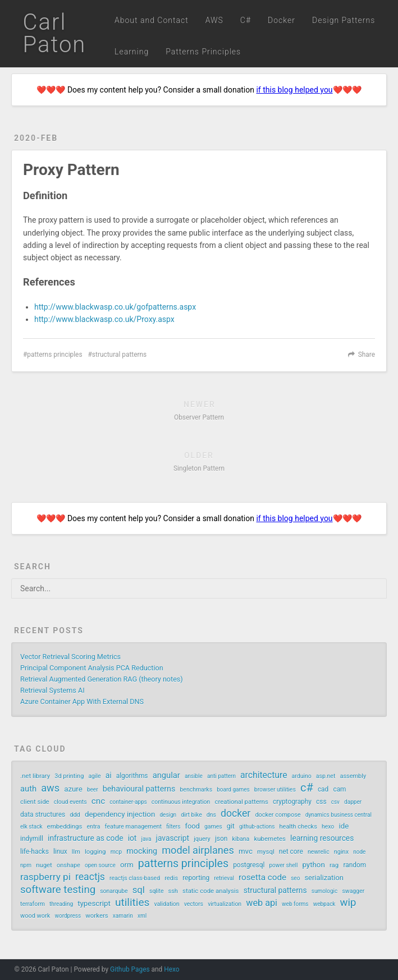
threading (61, 904)
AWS (214, 20)
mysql (266, 852)
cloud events (70, 802)
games (213, 827)
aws (50, 788)
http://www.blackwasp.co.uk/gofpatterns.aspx (115, 307)
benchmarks (196, 790)
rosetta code (262, 877)
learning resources (322, 838)
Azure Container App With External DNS (82, 701)
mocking (142, 851)
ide (344, 826)
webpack (324, 904)
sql (139, 890)
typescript (94, 903)
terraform (33, 904)
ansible (194, 776)
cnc (98, 801)
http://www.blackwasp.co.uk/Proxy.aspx (104, 319)
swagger (353, 891)
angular (166, 775)
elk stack (31, 827)
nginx (341, 852)
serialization (324, 878)
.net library (35, 776)
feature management (133, 827)
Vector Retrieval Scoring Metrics (70, 657)
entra (94, 827)
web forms (295, 904)
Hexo (171, 969)
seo (295, 878)
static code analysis (211, 891)
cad (323, 789)
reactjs (90, 877)
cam (339, 789)
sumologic (325, 891)
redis (171, 878)
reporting (196, 878)
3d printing (69, 776)
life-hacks (35, 852)
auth (28, 789)
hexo (328, 827)
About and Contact (152, 20)
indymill (32, 839)
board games (233, 790)
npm (26, 865)
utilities (132, 903)
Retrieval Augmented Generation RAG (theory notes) (102, 679)
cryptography (292, 802)
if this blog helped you (294, 90)
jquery (202, 839)
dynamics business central (338, 815)
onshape (68, 865)
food (192, 826)
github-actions (257, 827)
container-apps (128, 802)
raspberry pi (45, 877)
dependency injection (120, 814)
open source (100, 865)
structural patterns (119, 355)
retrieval (224, 878)
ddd (75, 815)
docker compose (278, 815)
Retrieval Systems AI (52, 690)
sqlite (156, 891)
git (231, 826)
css (321, 802)
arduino (302, 776)
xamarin (123, 916)
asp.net (326, 776)
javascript (173, 838)
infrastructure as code (85, 838)
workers (97, 915)
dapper (353, 802)
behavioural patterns (139, 789)
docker (235, 813)
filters (173, 827)
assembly (353, 776)
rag (334, 865)
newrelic (319, 852)
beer (93, 790)
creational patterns (241, 802)
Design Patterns (344, 20)
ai (109, 775)
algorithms (132, 776)
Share (367, 355)
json (221, 839)
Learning (132, 52)
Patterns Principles (203, 52)
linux (60, 852)
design (168, 815)
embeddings (65, 826)
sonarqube (114, 891)
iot (132, 838)
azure (73, 789)
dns (211, 815)
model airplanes (198, 850)
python (313, 865)
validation (167, 904)
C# (246, 20)
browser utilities (275, 790)
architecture (264, 775)
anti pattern (221, 776)
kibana (241, 839)
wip (348, 903)
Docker (282, 20)
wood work (35, 916)
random (354, 865)
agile (94, 776)
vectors (194, 904)
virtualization (225, 904)
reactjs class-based (135, 878)
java (147, 839)
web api (262, 903)
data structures (43, 815)
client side (35, 802)
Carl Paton (55, 33)
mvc (246, 851)
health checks (298, 827)
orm (127, 865)
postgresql (249, 865)
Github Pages (130, 969)
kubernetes (269, 839)
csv (335, 802)
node (359, 852)
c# (307, 788)
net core (291, 852)
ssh (173, 891)
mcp (116, 852)
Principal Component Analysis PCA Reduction (92, 668)
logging (95, 852)
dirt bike (191, 815)
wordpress (68, 916)
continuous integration (181, 802)
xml (142, 916)
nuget (44, 865)
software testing (58, 890)
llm (76, 852)
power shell (283, 865)
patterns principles (54, 355)
